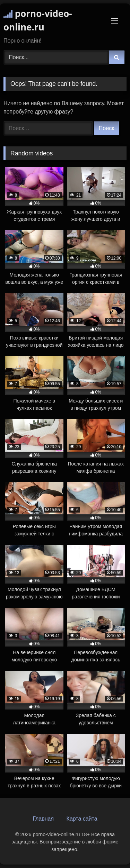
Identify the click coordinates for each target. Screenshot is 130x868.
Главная (43, 819)
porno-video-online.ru (38, 20)
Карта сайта (82, 819)
